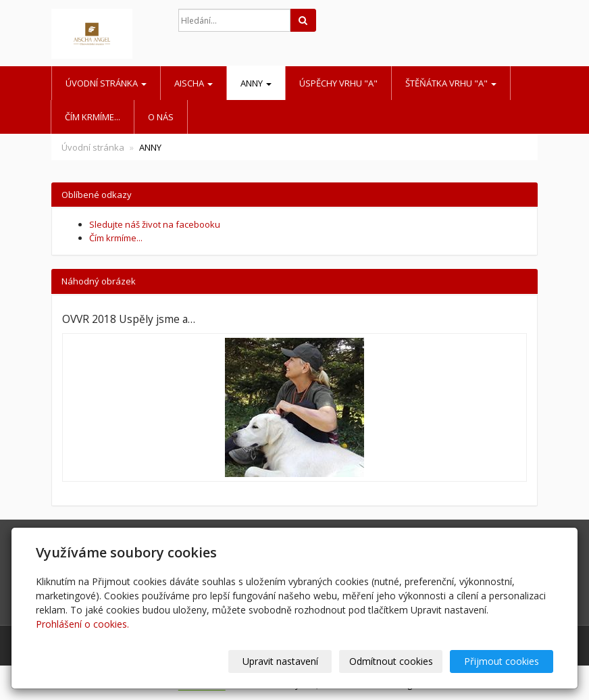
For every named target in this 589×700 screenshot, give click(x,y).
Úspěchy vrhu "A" (338, 83)
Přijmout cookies (502, 661)
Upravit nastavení (280, 661)
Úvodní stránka (106, 83)
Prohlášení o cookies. (82, 624)
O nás (161, 117)
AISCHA (194, 83)
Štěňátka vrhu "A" (451, 83)
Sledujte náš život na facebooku (155, 224)
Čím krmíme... (93, 117)
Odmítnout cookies (391, 661)
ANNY (256, 83)
